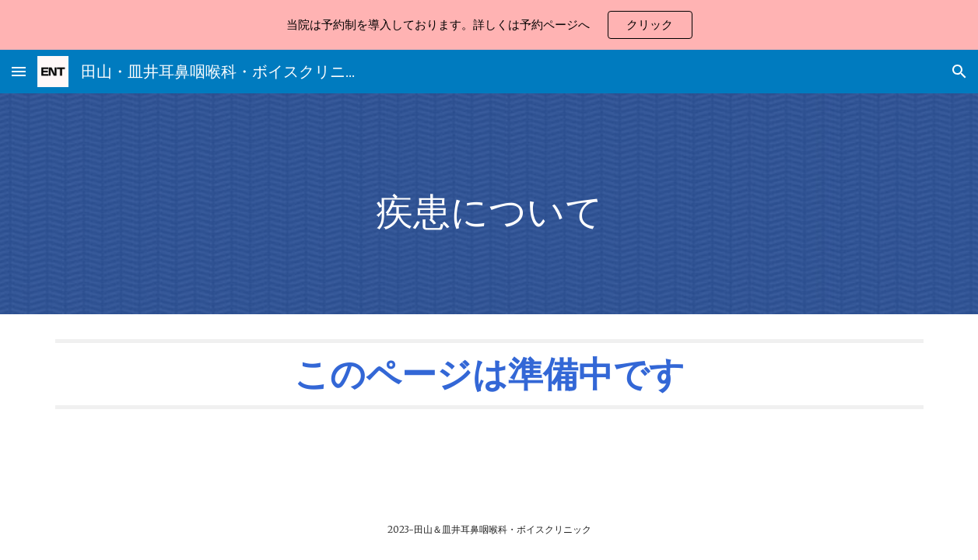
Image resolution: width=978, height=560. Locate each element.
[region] (489, 25)
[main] (489, 204)
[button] (19, 71)
